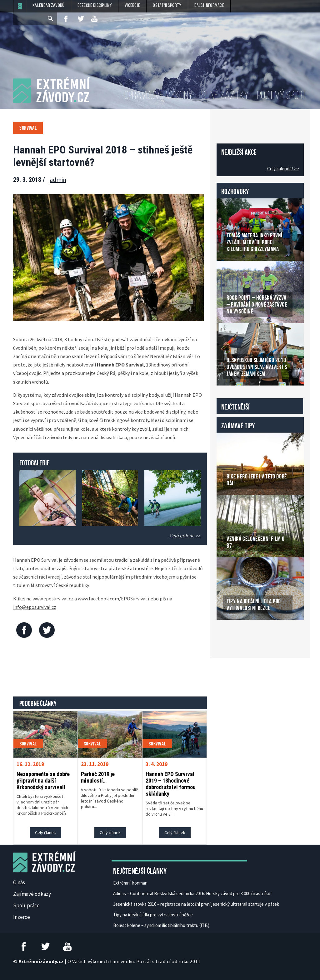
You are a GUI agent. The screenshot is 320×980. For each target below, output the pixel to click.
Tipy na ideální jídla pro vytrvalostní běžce (153, 915)
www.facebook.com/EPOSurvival (112, 599)
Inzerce (22, 917)
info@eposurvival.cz (35, 607)
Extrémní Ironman (130, 883)
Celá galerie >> (185, 536)
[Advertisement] (127, 669)
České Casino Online (230, 636)
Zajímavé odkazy (32, 894)
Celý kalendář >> (283, 169)
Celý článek (45, 832)
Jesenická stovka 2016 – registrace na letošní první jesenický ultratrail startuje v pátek (196, 904)
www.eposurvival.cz (53, 599)
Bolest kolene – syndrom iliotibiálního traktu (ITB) (161, 925)
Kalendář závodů (49, 6)
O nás (19, 882)
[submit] (51, 19)
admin (58, 180)
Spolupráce (26, 905)
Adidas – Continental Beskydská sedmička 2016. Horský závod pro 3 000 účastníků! (192, 893)
